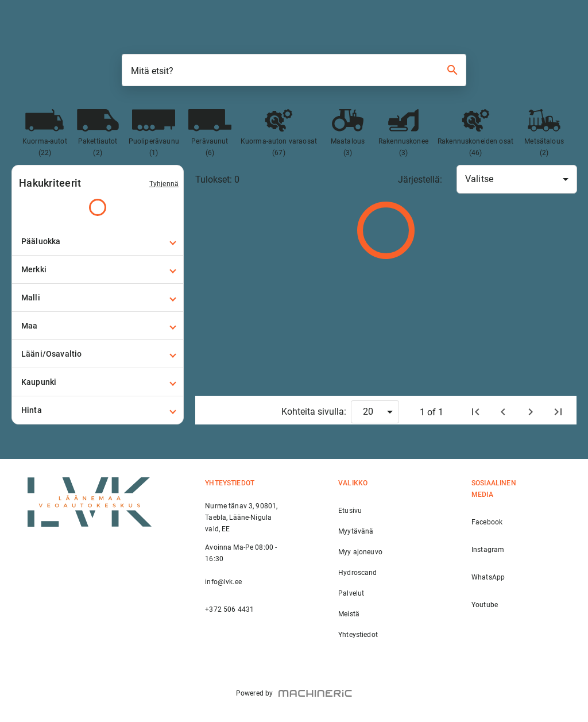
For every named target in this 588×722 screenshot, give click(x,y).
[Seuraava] (531, 412)
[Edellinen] (503, 412)
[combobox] (517, 179)
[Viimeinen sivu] (558, 412)
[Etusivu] (475, 412)
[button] (98, 241)
